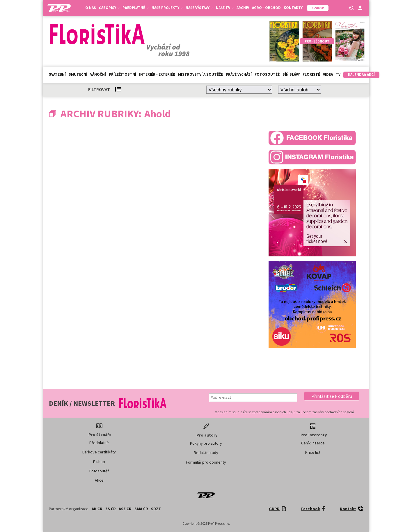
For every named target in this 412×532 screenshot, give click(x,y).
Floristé (311, 74)
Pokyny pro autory (206, 443)
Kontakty (293, 8)
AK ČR (97, 509)
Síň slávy (291, 74)
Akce (99, 480)
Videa (328, 74)
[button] (332, 396)
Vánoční (98, 74)
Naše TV (225, 8)
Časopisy (109, 8)
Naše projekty (167, 8)
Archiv (243, 8)
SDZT (156, 509)
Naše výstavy (199, 8)
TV (338, 74)
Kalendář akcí (361, 75)
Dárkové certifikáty (99, 452)
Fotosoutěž (267, 74)
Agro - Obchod (266, 8)
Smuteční (78, 74)
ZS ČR (111, 509)
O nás (91, 8)
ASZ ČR (125, 509)
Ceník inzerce (313, 443)
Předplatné (136, 8)
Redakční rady (206, 453)
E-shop (99, 462)
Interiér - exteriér (157, 74)
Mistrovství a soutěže (200, 74)
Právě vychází (239, 74)
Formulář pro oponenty (206, 462)
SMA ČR (141, 509)
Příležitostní (122, 74)
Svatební (57, 74)
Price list (313, 452)
